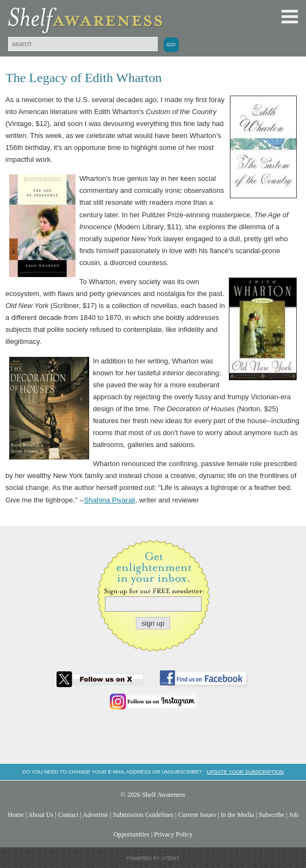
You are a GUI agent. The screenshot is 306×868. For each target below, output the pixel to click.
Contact (68, 815)
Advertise (95, 815)
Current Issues (197, 815)
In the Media (238, 815)
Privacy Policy (174, 834)
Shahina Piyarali (110, 500)
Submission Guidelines (143, 815)
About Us (41, 815)
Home (16, 815)
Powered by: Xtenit (153, 858)
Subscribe (272, 815)
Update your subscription (245, 772)
